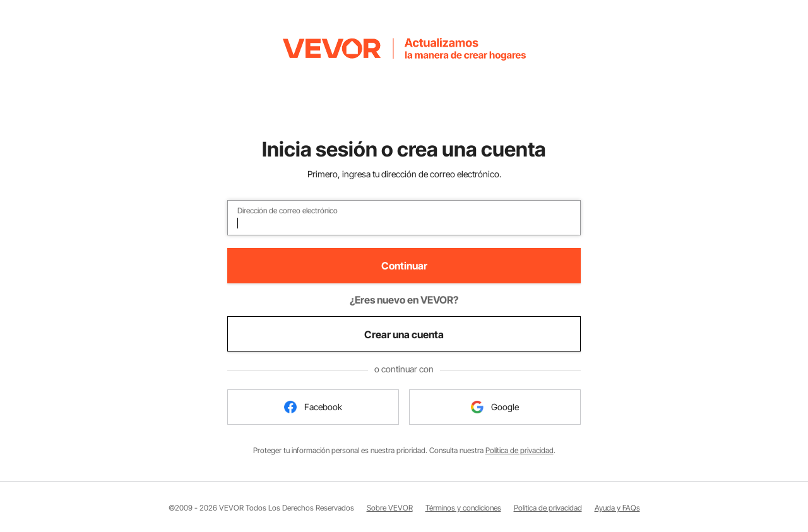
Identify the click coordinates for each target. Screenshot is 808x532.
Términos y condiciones (463, 508)
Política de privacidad (520, 450)
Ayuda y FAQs (617, 508)
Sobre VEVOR (390, 508)
